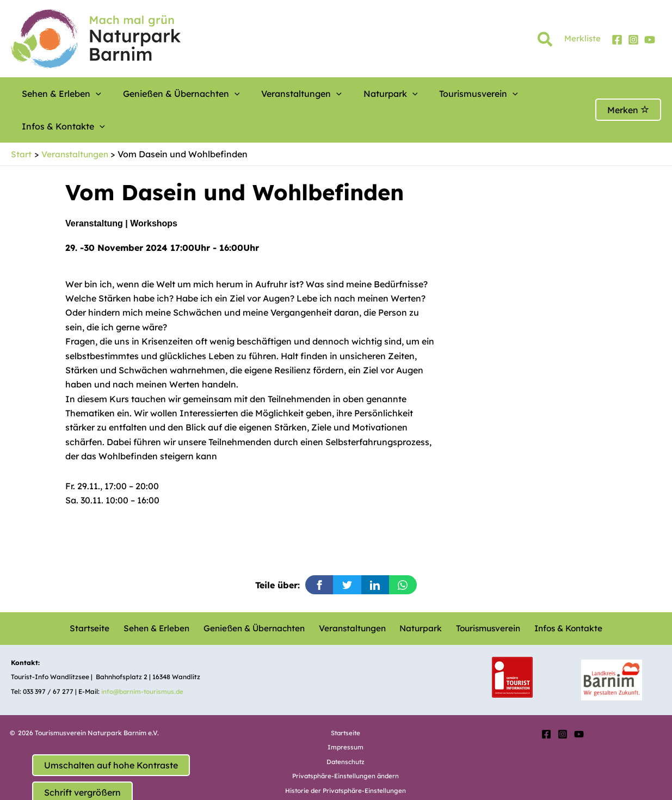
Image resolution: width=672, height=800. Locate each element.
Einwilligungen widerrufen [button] (346, 772)
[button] (545, 41)
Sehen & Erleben (56, 94)
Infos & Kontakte (508, 94)
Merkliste (582, 38)
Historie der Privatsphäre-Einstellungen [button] (346, 757)
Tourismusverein (419, 94)
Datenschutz (346, 729)
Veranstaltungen (269, 94)
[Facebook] (617, 40)
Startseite (96, 595)
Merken (628, 94)
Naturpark (344, 94)
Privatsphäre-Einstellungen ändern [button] (346, 743)
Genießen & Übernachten (162, 94)
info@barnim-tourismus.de (144, 658)
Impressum (346, 714)
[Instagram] (633, 40)
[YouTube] (650, 40)
